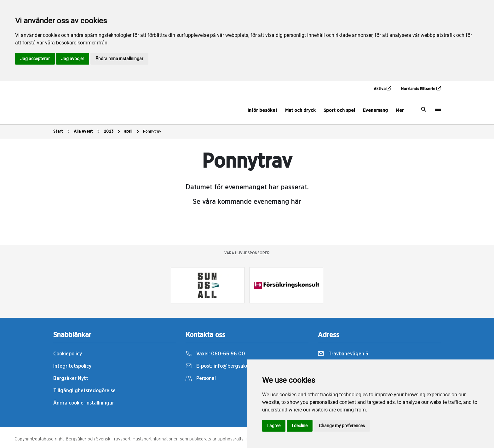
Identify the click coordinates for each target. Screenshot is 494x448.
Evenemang (375, 110)
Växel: (215, 354)
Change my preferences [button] (342, 426)
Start (62, 132)
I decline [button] (300, 426)
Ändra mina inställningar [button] (119, 59)
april (132, 132)
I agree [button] (274, 426)
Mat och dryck (300, 110)
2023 (113, 132)
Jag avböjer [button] (73, 59)
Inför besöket (262, 110)
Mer (400, 110)
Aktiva (382, 89)
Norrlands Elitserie (421, 89)
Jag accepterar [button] (35, 59)
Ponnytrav (152, 132)
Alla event (87, 132)
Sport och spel (339, 110)
